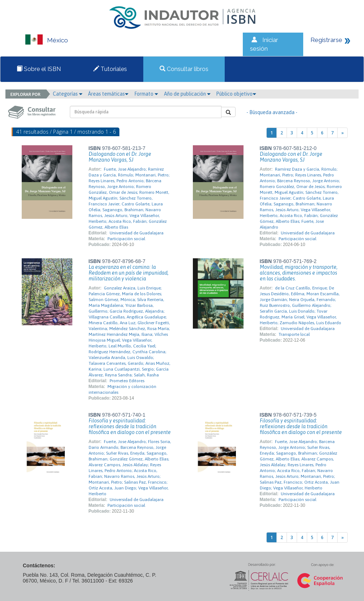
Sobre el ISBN (39, 69)
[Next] (342, 133)
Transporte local (294, 334)
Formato (146, 94)
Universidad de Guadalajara (137, 233)
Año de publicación (187, 94)
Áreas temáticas (108, 94)
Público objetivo (236, 94)
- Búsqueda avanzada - (272, 112)
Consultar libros (184, 69)
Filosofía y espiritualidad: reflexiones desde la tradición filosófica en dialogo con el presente (130, 426)
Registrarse (326, 40)
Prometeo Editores (127, 381)
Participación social (126, 239)
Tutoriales (110, 69)
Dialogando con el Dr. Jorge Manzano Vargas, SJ (120, 157)
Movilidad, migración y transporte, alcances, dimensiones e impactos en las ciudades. (299, 273)
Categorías (68, 94)
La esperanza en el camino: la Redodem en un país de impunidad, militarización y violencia (129, 273)
